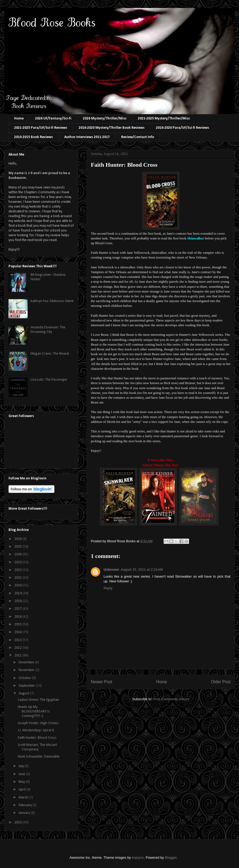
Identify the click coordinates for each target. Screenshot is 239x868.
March (24, 798)
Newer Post (102, 682)
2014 (18, 632)
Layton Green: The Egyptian (38, 700)
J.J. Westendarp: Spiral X (36, 730)
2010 (18, 822)
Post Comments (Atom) (171, 699)
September (27, 686)
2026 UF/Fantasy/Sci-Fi (53, 119)
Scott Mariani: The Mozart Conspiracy (37, 747)
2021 (18, 578)
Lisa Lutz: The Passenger (49, 380)
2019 (18, 593)
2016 (18, 617)
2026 (18, 539)
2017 (18, 609)
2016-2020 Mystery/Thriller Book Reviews (112, 128)
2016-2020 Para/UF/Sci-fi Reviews (182, 128)
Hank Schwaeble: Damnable (39, 757)
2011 (18, 656)
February (26, 805)
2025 (18, 547)
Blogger (171, 858)
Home (19, 119)
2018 (18, 601)
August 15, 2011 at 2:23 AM (142, 570)
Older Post (221, 682)
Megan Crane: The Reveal (50, 354)
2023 (18, 562)
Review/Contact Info (138, 137)
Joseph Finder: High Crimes (38, 723)
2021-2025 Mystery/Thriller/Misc (164, 119)
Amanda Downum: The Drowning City (48, 330)
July (22, 766)
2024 (18, 554)
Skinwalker (196, 238)
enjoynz (138, 858)
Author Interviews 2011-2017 (87, 137)
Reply (108, 588)
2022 (18, 570)
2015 (18, 624)
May (22, 782)
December (27, 662)
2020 (18, 585)
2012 (18, 648)
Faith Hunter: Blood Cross (37, 738)
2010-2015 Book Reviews (33, 137)
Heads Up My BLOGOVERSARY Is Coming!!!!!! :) (34, 712)
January (25, 813)
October (25, 678)
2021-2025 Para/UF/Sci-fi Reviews (41, 128)
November (27, 670)
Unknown (111, 570)
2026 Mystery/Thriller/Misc (105, 119)
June (22, 774)
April (22, 790)
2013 (18, 640)
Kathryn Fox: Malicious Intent (52, 301)
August (24, 693)
